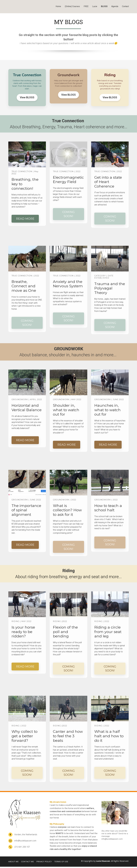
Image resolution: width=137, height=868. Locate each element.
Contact (125, 6)
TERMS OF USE (61, 862)
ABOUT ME (13, 862)
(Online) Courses (72, 6)
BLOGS (104, 6)
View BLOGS (27, 97)
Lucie (95, 6)
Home (58, 6)
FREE (86, 6)
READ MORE (25, 219)
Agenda (115, 6)
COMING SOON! (68, 214)
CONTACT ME (27, 862)
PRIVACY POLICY (44, 862)
